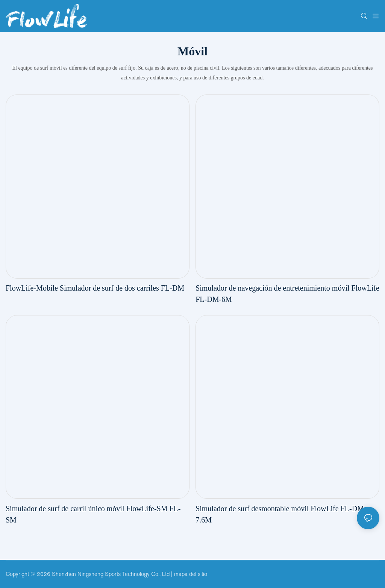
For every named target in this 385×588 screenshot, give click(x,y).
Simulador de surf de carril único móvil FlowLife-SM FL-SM (93, 514)
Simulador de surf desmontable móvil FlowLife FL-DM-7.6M (281, 514)
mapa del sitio (191, 574)
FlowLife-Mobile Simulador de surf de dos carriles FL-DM (95, 288)
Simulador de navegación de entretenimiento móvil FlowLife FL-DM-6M (287, 294)
